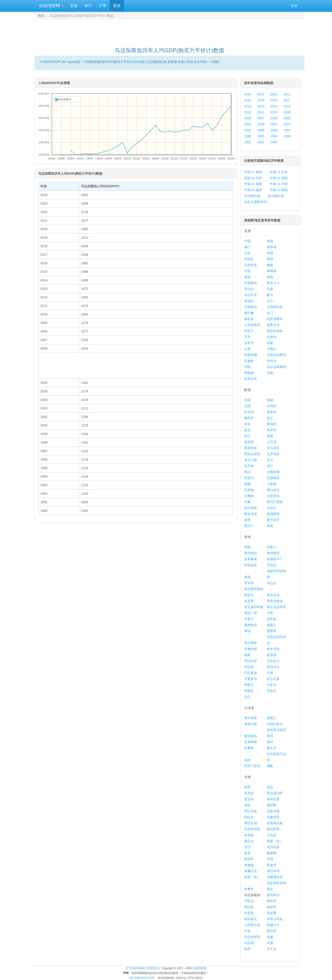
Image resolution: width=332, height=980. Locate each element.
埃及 (270, 787)
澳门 (247, 247)
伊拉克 (272, 361)
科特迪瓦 (251, 919)
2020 (248, 100)
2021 (287, 94)
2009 (287, 112)
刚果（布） (252, 877)
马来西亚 (251, 265)
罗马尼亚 (273, 448)
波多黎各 (251, 559)
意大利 (249, 412)
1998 (274, 130)
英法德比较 (276, 196)
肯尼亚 (249, 913)
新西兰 (272, 718)
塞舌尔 (249, 841)
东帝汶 (249, 343)
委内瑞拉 (251, 553)
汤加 (247, 760)
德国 (270, 400)
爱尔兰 (249, 526)
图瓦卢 (272, 748)
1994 (274, 136)
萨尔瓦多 (273, 679)
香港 (270, 241)
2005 (287, 118)
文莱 (247, 349)
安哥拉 (249, 793)
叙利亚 (249, 319)
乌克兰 (272, 508)
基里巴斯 (251, 724)
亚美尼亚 (251, 379)
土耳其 (272, 442)
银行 (88, 6)
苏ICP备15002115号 (142, 978)
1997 (287, 130)
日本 (247, 253)
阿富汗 (249, 331)
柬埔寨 (272, 271)
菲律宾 (249, 259)
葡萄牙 (249, 418)
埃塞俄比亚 (275, 877)
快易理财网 (51, 6)
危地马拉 (273, 667)
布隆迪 (249, 865)
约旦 (270, 301)
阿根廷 (249, 691)
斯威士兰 (273, 925)
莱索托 (272, 865)
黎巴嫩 (249, 313)
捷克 (247, 430)
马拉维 (249, 943)
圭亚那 (249, 601)
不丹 (247, 337)
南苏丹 (272, 907)
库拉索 (249, 667)
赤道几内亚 (275, 919)
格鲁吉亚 (273, 325)
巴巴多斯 (251, 673)
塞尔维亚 (251, 508)
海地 (247, 631)
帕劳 (270, 742)
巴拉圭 (272, 565)
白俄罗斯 (273, 472)
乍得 (270, 859)
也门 (270, 313)
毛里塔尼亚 (252, 829)
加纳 (247, 805)
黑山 (247, 472)
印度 (270, 289)
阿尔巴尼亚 (275, 502)
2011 (261, 112)
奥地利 (272, 424)
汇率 (103, 6)
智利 (247, 577)
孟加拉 (249, 301)
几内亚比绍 (252, 925)
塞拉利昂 (273, 829)
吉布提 (249, 835)
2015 (261, 106)
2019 (261, 100)
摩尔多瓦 (273, 490)
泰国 (270, 253)
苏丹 (247, 949)
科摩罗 (249, 889)
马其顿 (249, 490)
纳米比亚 (273, 799)
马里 (270, 943)
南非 (247, 787)
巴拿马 (272, 685)
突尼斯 (272, 913)
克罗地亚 (273, 454)
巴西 (270, 673)
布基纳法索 (275, 823)
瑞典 (270, 526)
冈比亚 (249, 907)
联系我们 (153, 968)
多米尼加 (273, 649)
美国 (247, 547)
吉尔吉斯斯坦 (276, 367)
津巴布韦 (273, 871)
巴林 (270, 373)
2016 (248, 106)
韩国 (270, 259)
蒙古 (270, 295)
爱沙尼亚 (273, 520)
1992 (248, 142)
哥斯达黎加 (275, 601)
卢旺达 (249, 901)
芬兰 (270, 460)
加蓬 (270, 937)
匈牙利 (272, 430)
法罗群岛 (273, 496)
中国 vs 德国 (279, 178)
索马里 (272, 931)
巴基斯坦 (251, 283)
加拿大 (272, 547)
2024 (248, 94)
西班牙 (272, 412)
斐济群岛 (251, 736)
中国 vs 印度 (279, 184)
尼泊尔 (249, 289)
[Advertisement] (169, 31)
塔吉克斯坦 (275, 331)
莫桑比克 (251, 871)
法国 (247, 406)
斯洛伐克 (251, 514)
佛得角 (272, 805)
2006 (274, 118)
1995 (261, 136)
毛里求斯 (273, 811)
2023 (261, 94)
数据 (117, 6)
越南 (270, 265)
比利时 (272, 406)
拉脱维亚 (273, 478)
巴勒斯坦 (251, 307)
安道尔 (249, 478)
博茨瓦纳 (251, 823)
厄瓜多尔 (273, 661)
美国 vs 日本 (253, 178)
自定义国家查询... (257, 202)
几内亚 (272, 835)
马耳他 (249, 466)
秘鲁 (247, 655)
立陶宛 (249, 496)
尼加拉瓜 (251, 565)
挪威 (247, 484)
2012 (248, 112)
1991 (261, 142)
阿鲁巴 (249, 685)
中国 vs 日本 (279, 172)
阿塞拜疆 (251, 355)
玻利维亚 (273, 553)
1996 (248, 136)
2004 (248, 124)
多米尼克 (273, 595)
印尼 (247, 271)
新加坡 (272, 247)
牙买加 (249, 583)
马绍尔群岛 (275, 724)
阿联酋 (249, 373)
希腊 (270, 436)
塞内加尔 (273, 895)
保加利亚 (251, 448)
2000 (248, 130)
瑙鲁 (270, 766)
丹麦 (247, 502)
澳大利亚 (251, 718)
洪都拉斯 (251, 649)
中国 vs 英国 (253, 184)
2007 (261, 118)
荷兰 (270, 466)
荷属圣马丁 (275, 559)
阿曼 (270, 343)
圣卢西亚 (251, 643)
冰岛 (247, 424)
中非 (247, 931)
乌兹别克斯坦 (276, 355)
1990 (274, 142)
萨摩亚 (249, 748)
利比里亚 (251, 811)
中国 (247, 241)
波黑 (247, 520)
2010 (274, 112)
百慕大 (249, 619)
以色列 (272, 337)
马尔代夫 (251, 295)
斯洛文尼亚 (252, 454)
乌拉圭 (272, 583)
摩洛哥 (249, 859)
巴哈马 (272, 691)
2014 (274, 106)
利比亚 (249, 817)
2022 (274, 94)
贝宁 (247, 847)
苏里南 (272, 655)
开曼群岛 (251, 679)
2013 (287, 106)
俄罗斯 (249, 442)
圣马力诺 (251, 460)
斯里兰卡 (273, 283)
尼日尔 (249, 799)
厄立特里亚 (252, 937)
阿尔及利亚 (275, 793)
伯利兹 (272, 619)
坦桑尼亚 (273, 817)
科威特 (249, 361)
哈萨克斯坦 (275, 319)
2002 (274, 124)
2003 (261, 124)
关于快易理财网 (135, 968)
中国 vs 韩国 (279, 190)
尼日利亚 (273, 847)
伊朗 (247, 367)
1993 (287, 136)
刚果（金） (275, 841)
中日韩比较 (252, 196)
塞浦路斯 (273, 514)
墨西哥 (272, 631)
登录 (294, 6)
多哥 (247, 853)
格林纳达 (251, 625)
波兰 (247, 436)
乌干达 (272, 949)
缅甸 (270, 277)
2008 (248, 118)
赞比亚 (272, 901)
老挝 (247, 277)
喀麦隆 (272, 853)
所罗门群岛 (252, 766)
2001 (287, 124)
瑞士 (270, 418)
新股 (74, 6)
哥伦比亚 (251, 661)
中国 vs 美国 (253, 172)
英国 (247, 400)
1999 (261, 130)
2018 (274, 100)
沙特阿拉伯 (275, 307)
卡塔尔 (272, 349)
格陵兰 (272, 625)
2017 (287, 100)
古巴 (247, 697)
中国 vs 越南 (253, 190)
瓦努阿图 (251, 742)
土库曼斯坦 (252, 325)
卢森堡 (272, 484)
